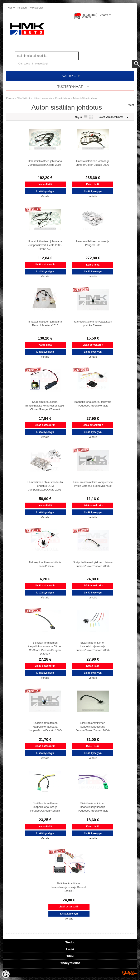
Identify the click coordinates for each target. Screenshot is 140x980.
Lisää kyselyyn (45, 191)
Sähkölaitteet (23, 98)
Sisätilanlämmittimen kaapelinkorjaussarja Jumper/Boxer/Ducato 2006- (93, 646)
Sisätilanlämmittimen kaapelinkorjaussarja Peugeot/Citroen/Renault (45, 807)
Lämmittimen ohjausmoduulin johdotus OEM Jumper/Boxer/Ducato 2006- (45, 486)
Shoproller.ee (130, 973)
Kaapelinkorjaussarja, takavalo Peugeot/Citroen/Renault (93, 404)
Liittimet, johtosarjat (42, 98)
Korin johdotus (62, 98)
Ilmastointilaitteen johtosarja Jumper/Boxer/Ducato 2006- (45, 163)
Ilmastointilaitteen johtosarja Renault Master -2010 (45, 323)
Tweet (130, 105)
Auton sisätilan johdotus (85, 98)
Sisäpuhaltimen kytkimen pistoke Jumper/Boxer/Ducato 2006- (93, 564)
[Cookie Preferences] (6, 974)
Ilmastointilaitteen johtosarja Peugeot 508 (93, 243)
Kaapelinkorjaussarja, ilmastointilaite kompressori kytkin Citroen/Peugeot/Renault (45, 406)
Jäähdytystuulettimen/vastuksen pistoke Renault (93, 323)
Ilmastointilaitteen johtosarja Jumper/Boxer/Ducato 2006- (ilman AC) (45, 245)
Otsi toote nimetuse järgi (33, 64)
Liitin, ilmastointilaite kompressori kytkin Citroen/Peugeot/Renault (93, 484)
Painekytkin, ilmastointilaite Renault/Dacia (45, 564)
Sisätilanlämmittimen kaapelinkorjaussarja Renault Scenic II (69, 887)
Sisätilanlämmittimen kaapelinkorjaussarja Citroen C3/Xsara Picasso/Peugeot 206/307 (45, 648)
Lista (86, 117)
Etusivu (10, 98)
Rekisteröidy (37, 8)
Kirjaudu (22, 8)
